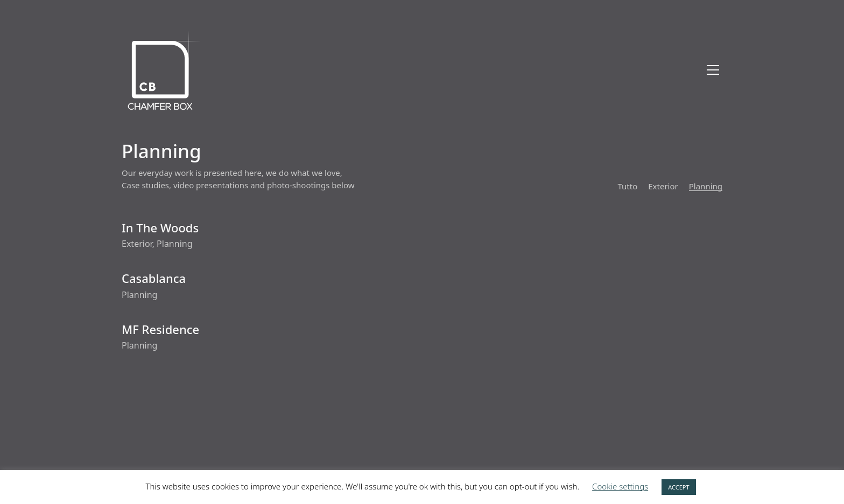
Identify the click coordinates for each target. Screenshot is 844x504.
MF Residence (160, 329)
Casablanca (154, 278)
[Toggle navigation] (713, 70)
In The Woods (160, 228)
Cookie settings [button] (620, 486)
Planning (706, 186)
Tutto (627, 186)
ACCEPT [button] (678, 487)
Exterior (663, 186)
